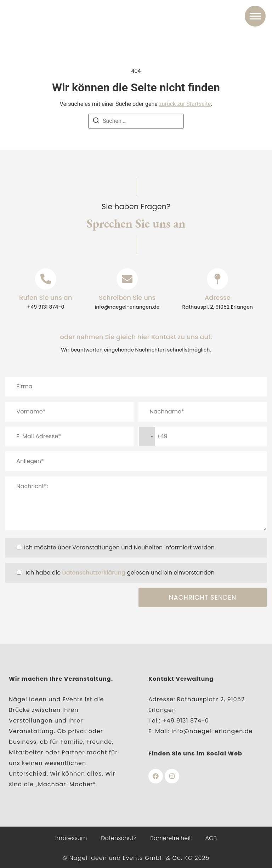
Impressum (71, 838)
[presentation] (59, 601)
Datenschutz (118, 838)
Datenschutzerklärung (94, 573)
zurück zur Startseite (185, 104)
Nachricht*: (136, 503)
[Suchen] (96, 122)
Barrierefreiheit (171, 838)
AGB (211, 838)
